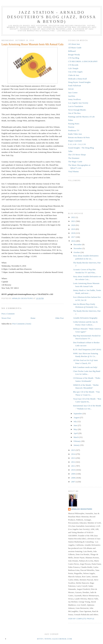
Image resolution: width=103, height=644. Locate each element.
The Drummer (74, 158)
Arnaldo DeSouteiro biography (85, 318)
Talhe (70, 151)
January (77, 445)
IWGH (71, 89)
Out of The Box (74, 113)
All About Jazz (74, 44)
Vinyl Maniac (74, 171)
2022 (73, 217)
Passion (71, 127)
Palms (71, 120)
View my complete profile (81, 619)
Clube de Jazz (74, 75)
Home (33, 318)
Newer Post (6, 318)
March (76, 437)
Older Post (59, 318)
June (76, 425)
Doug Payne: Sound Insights (79, 82)
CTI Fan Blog (74, 58)
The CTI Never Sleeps (77, 155)
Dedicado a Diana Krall (77, 79)
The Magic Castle (75, 162)
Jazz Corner (73, 93)
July (76, 421)
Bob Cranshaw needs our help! (85, 367)
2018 (73, 233)
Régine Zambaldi (75, 141)
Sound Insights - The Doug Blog (81, 148)
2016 (73, 241)
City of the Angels (75, 72)
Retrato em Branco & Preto (79, 137)
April (76, 433)
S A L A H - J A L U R (77, 144)
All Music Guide (75, 48)
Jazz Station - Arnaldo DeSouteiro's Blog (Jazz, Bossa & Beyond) (52, 17)
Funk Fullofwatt (75, 86)
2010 (73, 470)
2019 (73, 229)
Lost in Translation (76, 106)
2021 (73, 221)
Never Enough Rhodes (77, 110)
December (78, 244)
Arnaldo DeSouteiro (82, 509)
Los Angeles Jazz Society (78, 103)
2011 (73, 466)
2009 (73, 474)
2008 (73, 478)
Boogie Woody (74, 55)
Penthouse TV (74, 130)
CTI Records (73, 65)
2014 (73, 454)
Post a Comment (8, 314)
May (76, 429)
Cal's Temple (73, 68)
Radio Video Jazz (75, 134)
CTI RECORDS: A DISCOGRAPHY (83, 61)
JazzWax (72, 96)
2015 (73, 450)
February (77, 441)
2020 (73, 225)
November (78, 248)
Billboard (72, 51)
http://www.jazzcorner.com (55, 639)
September (78, 414)
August (77, 417)
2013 (73, 458)
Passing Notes (74, 124)
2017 (73, 237)
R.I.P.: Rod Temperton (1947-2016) (87, 349)
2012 (73, 462)
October (77, 252)
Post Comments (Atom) (22, 324)
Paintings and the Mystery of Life (81, 117)
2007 (73, 482)
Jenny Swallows (75, 99)
